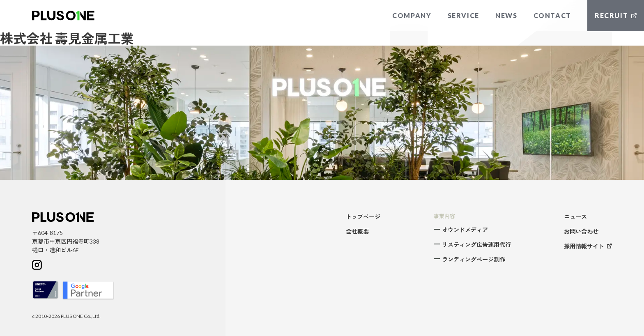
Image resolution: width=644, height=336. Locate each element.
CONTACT (552, 15)
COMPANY (412, 15)
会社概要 (357, 231)
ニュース (575, 217)
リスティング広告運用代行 (476, 245)
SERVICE (463, 15)
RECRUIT (616, 15)
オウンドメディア (465, 230)
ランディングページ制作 (474, 259)
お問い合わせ (581, 231)
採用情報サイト (588, 246)
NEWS (506, 15)
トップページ (363, 217)
